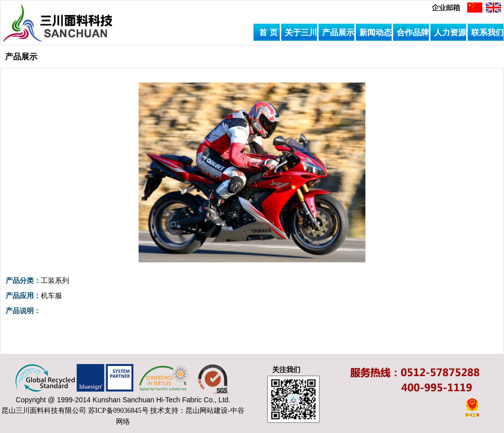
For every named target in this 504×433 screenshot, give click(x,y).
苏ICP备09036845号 (118, 411)
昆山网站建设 (207, 411)
